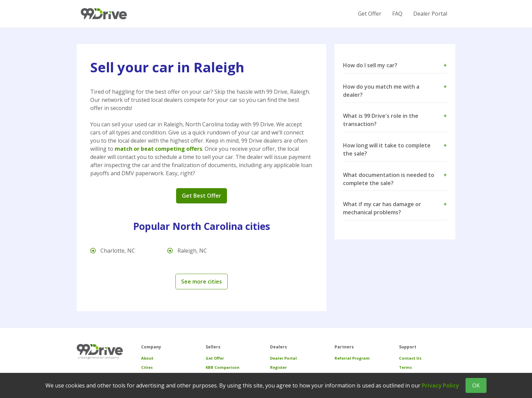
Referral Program (352, 358)
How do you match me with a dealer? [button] (395, 91)
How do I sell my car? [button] (395, 65)
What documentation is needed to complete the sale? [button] (395, 179)
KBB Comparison (223, 367)
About (147, 358)
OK (476, 385)
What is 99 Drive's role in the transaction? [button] (395, 120)
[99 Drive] (104, 14)
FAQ (397, 14)
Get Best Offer (202, 196)
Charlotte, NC (113, 251)
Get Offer (370, 14)
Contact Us (410, 358)
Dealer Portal (430, 14)
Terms (405, 367)
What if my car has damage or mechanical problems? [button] (395, 208)
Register (278, 367)
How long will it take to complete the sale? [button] (395, 149)
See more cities (202, 282)
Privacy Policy (440, 385)
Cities (147, 367)
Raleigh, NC (187, 251)
